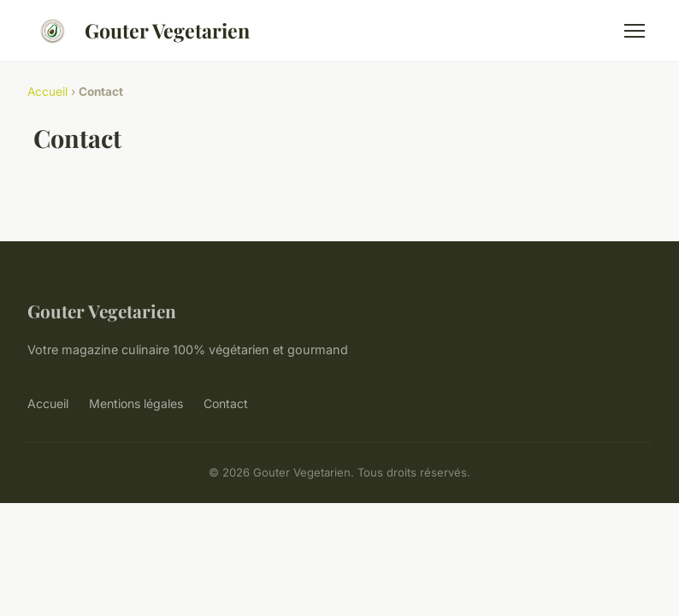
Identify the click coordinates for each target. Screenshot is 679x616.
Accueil (47, 92)
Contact (226, 403)
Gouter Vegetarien (139, 31)
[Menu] (635, 31)
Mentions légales (136, 403)
